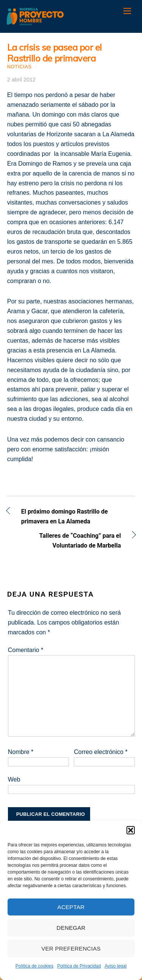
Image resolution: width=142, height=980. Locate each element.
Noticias (20, 67)
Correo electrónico (101, 752)
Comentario (26, 650)
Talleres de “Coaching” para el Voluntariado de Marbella (64, 541)
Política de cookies (34, 966)
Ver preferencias (71, 948)
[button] (131, 830)
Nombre (21, 752)
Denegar (71, 928)
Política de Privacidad (79, 966)
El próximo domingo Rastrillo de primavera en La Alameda (65, 516)
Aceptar (71, 907)
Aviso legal (115, 966)
